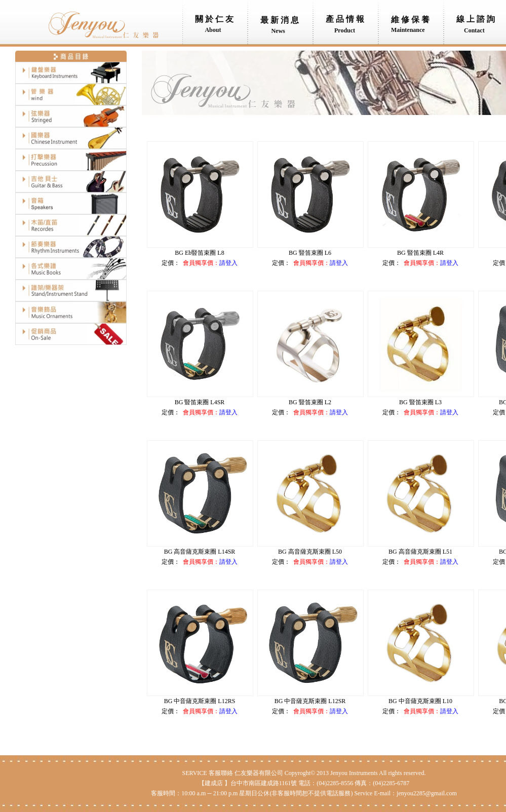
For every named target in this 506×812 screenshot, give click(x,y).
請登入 (228, 263)
